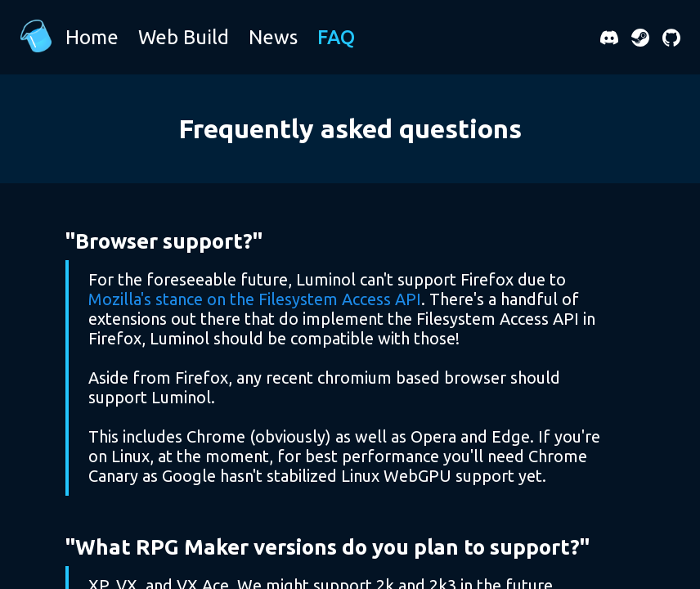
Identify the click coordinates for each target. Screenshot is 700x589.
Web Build (184, 37)
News (273, 37)
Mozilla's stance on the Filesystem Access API (255, 299)
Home (92, 37)
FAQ (336, 37)
